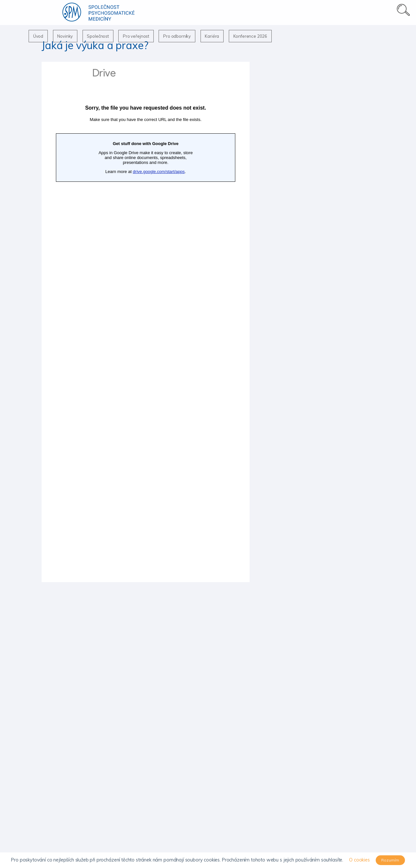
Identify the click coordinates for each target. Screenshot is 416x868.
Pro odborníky (183, 36)
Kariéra (219, 36)
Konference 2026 (259, 36)
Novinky (67, 36)
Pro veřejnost (141, 36)
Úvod (39, 36)
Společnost (101, 36)
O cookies (359, 860)
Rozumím (390, 860)
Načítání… (146, 322)
